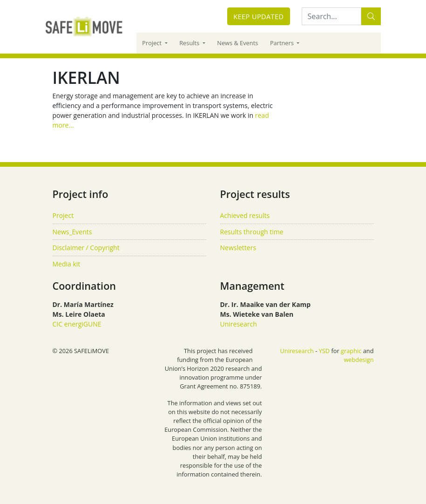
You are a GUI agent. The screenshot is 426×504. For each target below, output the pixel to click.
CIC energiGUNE (77, 324)
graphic (351, 351)
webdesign (358, 360)
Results (190, 43)
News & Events (237, 43)
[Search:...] (331, 16)
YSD (324, 351)
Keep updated (258, 17)
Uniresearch (239, 324)
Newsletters (238, 248)
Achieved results (245, 215)
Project (152, 43)
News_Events (72, 232)
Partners (283, 43)
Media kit (67, 264)
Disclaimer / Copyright (86, 248)
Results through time (252, 232)
